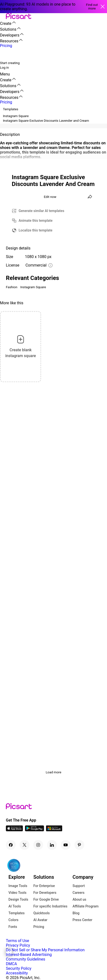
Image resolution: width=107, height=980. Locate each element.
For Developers (45, 893)
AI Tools (15, 906)
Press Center (82, 920)
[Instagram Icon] (38, 845)
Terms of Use (18, 941)
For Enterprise (44, 886)
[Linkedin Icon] (52, 845)
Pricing (39, 927)
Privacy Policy (18, 945)
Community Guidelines (25, 959)
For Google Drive (46, 899)
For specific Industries (50, 906)
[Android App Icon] (35, 830)
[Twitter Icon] (24, 845)
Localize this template (36, 230)
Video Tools (18, 893)
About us (79, 899)
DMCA (11, 964)
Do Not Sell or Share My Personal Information (45, 950)
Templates (17, 913)
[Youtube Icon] (66, 845)
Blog (76, 913)
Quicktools (42, 913)
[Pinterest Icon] (79, 845)
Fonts (13, 927)
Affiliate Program (85, 906)
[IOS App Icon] (14, 830)
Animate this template (36, 221)
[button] (3, 16)
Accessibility (17, 973)
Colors (14, 920)
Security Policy (19, 968)
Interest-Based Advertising (29, 955)
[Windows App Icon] (54, 830)
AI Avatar (40, 920)
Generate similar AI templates (42, 211)
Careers (78, 893)
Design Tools (18, 899)
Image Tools (18, 886)
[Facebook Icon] (11, 845)
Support (79, 886)
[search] (7, 54)
